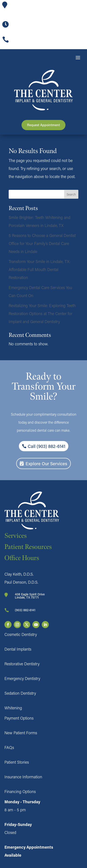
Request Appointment (43, 125)
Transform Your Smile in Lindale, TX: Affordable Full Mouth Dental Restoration (40, 269)
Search (71, 194)
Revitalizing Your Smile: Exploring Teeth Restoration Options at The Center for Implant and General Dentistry (42, 314)
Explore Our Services (46, 463)
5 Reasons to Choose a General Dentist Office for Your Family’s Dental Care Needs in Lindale (42, 243)
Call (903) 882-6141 (46, 446)
